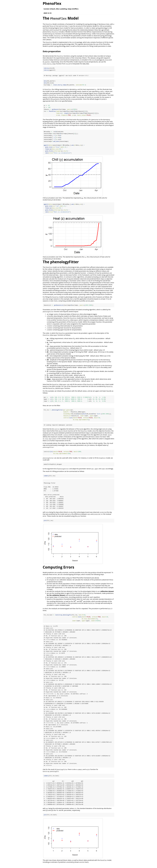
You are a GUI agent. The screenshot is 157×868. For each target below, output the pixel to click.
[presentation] (76, 89)
